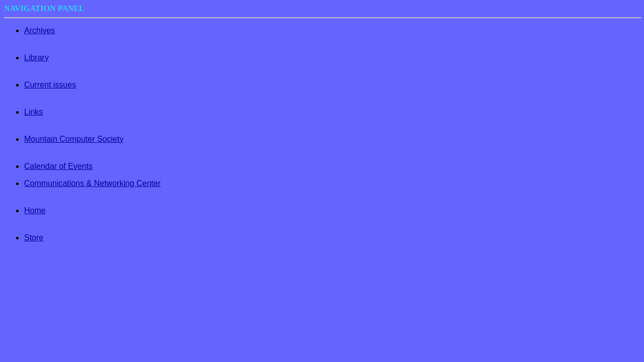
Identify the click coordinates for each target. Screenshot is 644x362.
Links (33, 112)
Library (36, 58)
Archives (39, 30)
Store (34, 238)
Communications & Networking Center (92, 183)
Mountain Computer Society (74, 139)
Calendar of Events (58, 166)
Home (35, 210)
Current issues (50, 85)
